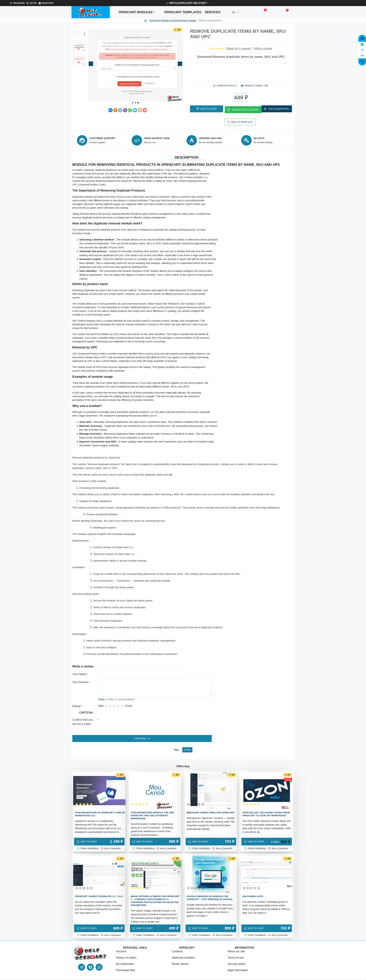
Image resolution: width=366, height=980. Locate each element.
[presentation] (123, 718)
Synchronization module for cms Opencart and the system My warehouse (152, 809)
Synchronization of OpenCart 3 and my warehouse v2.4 (100, 807)
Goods (187, 743)
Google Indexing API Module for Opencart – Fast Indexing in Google (209, 891)
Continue (140, 734)
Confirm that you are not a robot (83, 717)
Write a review (263, 48)
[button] (91, 64)
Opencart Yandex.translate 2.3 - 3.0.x (99, 889)
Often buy (183, 759)
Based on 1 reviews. (239, 48)
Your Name (79, 670)
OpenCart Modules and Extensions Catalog (173, 20)
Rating (76, 702)
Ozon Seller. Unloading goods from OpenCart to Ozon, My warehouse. (266, 807)
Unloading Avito (253, 889)
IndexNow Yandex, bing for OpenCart (210, 806)
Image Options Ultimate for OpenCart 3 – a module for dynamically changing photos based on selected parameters (155, 894)
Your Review (80, 678)
